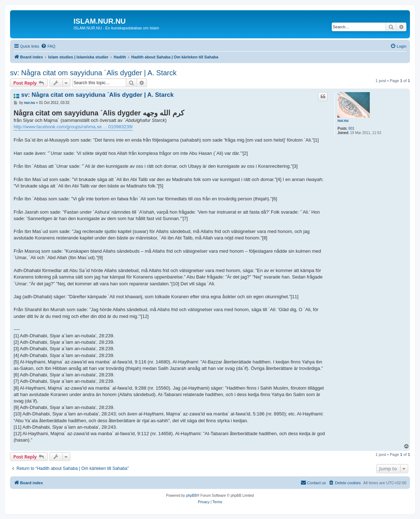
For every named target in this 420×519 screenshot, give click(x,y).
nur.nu (343, 121)
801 (352, 128)
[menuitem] (48, 46)
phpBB (192, 496)
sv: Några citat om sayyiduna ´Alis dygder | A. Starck (93, 73)
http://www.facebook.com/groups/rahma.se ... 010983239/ (73, 127)
